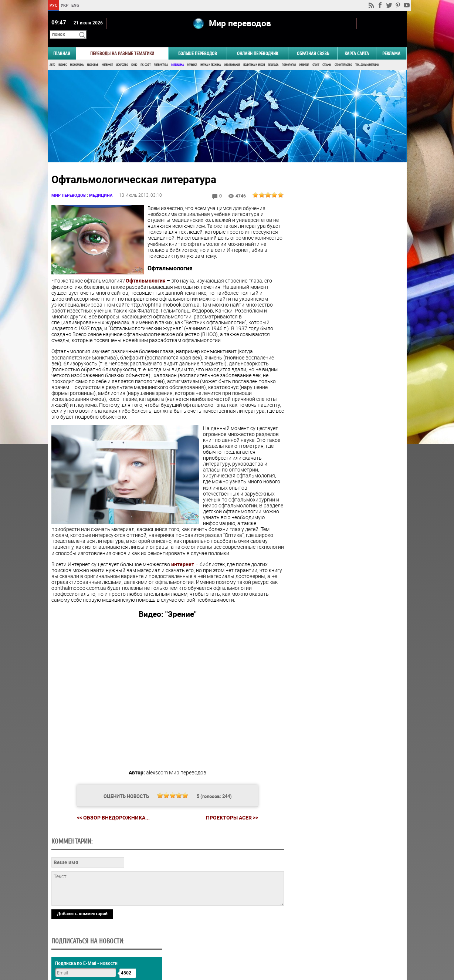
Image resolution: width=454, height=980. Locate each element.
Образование (232, 55)
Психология (289, 55)
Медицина (177, 55)
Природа (273, 55)
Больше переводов (198, 43)
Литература (161, 55)
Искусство (122, 55)
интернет (183, 566)
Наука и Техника (211, 55)
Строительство (343, 55)
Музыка (192, 55)
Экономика (77, 55)
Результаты (344, 386)
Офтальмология (146, 276)
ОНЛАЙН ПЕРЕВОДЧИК (258, 43)
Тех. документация (367, 55)
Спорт (316, 55)
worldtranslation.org (333, 942)
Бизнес (62, 55)
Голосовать (344, 374)
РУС (53, 5)
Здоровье (93, 55)
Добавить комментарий (82, 915)
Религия (304, 55)
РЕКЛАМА (391, 43)
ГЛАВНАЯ (62, 43)
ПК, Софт (145, 55)
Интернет (107, 55)
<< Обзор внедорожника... (110, 819)
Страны (327, 55)
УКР (64, 5)
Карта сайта (357, 43)
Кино (134, 55)
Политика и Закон (254, 55)
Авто (52, 55)
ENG (75, 5)
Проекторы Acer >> (229, 819)
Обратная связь (313, 43)
